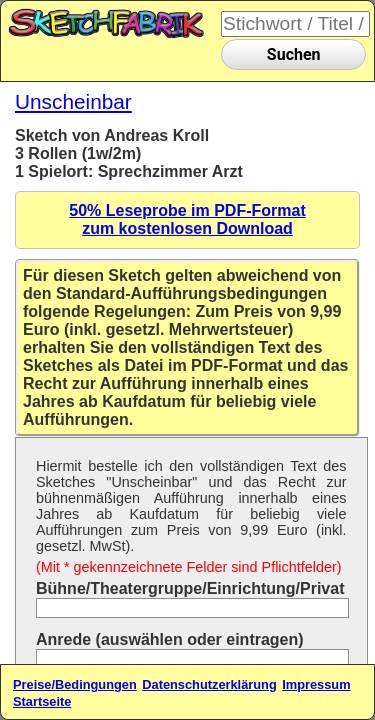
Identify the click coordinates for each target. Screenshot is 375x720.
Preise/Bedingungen (75, 684)
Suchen (294, 54)
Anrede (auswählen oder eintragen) (170, 639)
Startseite (42, 701)
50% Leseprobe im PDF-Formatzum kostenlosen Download (187, 219)
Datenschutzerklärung (209, 684)
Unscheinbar (73, 101)
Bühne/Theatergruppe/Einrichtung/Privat (190, 588)
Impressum (316, 684)
